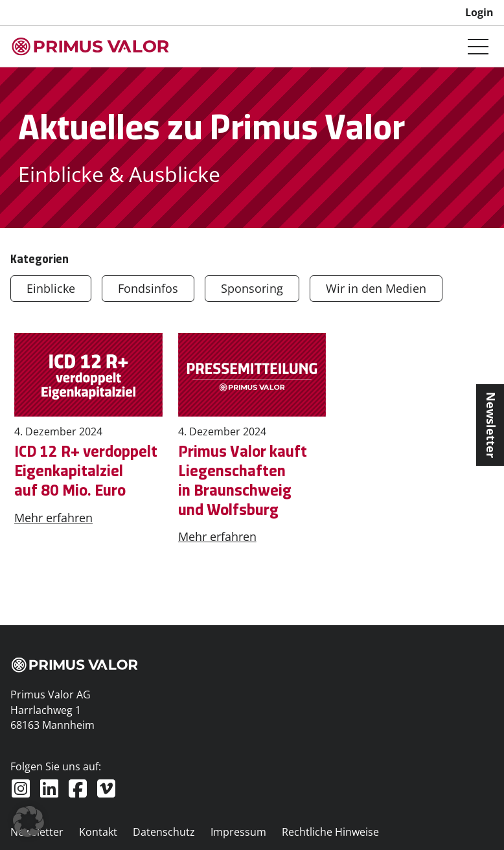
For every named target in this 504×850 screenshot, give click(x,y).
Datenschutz (164, 832)
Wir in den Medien (376, 288)
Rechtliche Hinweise (330, 832)
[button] (29, 821)
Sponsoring (252, 288)
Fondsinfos (148, 288)
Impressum (238, 832)
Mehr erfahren (53, 518)
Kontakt (98, 832)
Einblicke (51, 288)
